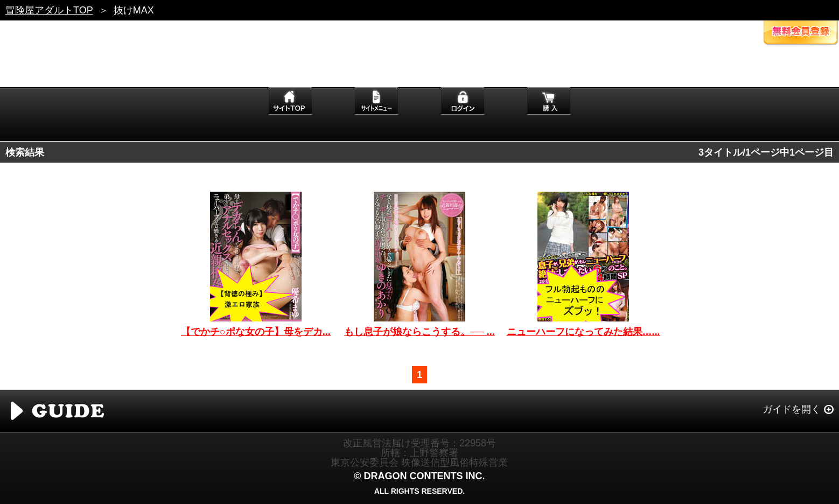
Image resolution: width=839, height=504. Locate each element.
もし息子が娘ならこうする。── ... (419, 332)
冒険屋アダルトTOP (49, 10)
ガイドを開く (792, 409)
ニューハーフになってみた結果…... (583, 332)
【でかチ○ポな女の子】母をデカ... (256, 332)
